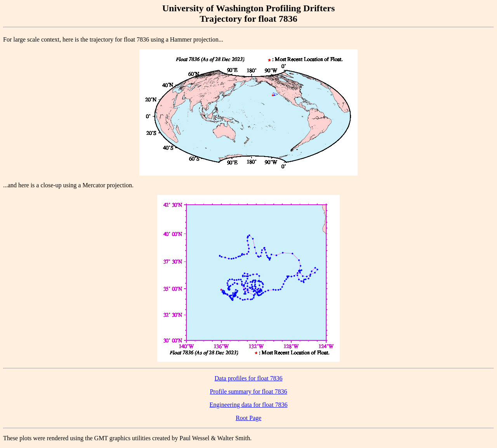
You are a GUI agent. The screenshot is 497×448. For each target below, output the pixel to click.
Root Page (248, 418)
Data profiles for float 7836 (248, 378)
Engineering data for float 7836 (249, 405)
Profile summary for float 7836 (248, 391)
